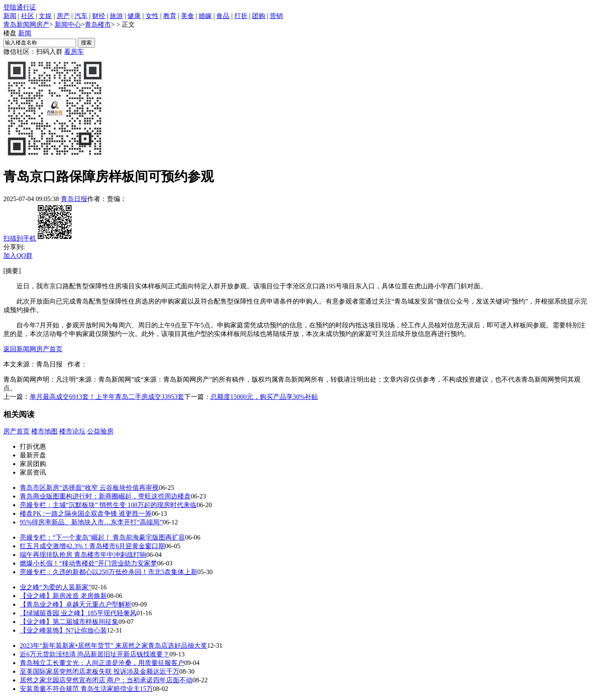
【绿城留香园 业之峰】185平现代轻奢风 (78, 613)
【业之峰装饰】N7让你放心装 (63, 630)
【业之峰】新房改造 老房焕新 (63, 596)
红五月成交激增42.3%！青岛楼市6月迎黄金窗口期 (92, 546)
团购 (259, 16)
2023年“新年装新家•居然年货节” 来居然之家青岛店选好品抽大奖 (113, 646)
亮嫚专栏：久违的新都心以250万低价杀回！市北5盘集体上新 (109, 572)
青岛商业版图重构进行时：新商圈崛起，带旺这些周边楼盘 (105, 496)
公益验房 (100, 431)
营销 (276, 16)
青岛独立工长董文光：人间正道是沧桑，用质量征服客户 (102, 663)
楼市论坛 (72, 431)
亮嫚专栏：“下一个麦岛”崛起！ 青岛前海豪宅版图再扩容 (102, 537)
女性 (152, 16)
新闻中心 (68, 24)
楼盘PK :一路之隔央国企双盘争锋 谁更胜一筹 (86, 513)
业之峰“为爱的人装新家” (55, 587)
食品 (223, 16)
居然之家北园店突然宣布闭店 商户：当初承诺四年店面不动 (106, 680)
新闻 (10, 16)
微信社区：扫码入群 (33, 52)
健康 (134, 16)
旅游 (116, 16)
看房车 (74, 52)
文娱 (45, 16)
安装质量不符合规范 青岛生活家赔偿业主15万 (86, 689)
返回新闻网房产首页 (33, 349)
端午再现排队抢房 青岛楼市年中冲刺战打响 (83, 555)
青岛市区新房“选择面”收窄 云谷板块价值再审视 (89, 488)
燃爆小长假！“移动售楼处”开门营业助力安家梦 (88, 563)
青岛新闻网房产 (26, 24)
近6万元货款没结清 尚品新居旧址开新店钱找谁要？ (95, 654)
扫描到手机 (38, 238)
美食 (187, 16)
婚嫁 (205, 16)
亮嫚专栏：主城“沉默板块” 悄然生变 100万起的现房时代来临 (108, 505)
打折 (241, 16)
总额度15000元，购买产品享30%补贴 (264, 397)
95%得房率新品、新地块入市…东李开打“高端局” (91, 522)
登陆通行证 (20, 7)
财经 (99, 16)
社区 (28, 16)
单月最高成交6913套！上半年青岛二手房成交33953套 (107, 397)
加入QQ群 (18, 256)
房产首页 (16, 431)
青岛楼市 (98, 24)
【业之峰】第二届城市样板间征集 (69, 622)
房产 (63, 16)
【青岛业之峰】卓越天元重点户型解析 (76, 604)
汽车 (81, 16)
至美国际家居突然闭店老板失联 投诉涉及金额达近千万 (99, 671)
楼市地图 (44, 431)
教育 (170, 16)
